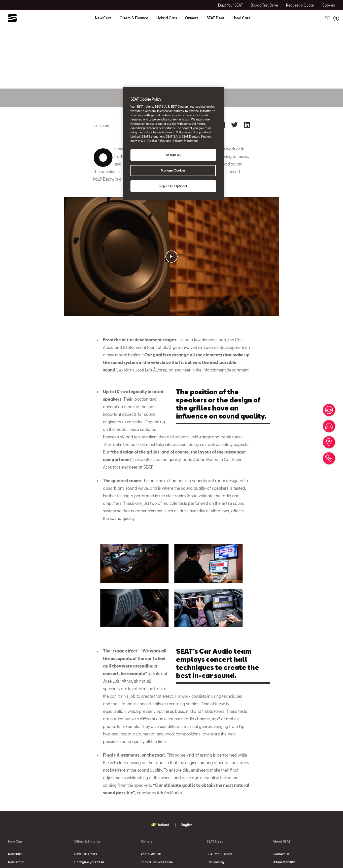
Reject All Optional (173, 186)
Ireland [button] (160, 845)
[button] (171, 277)
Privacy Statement (185, 141)
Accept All (173, 155)
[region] (173, 143)
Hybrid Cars (167, 18)
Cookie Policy (156, 141)
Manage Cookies (173, 170)
